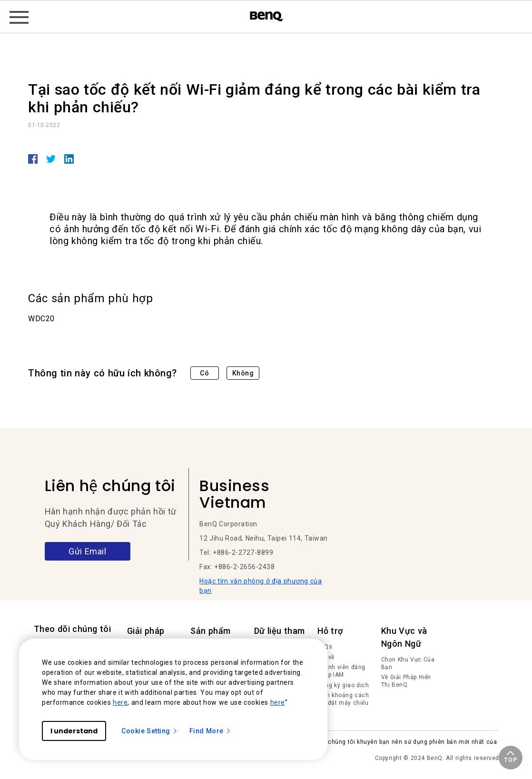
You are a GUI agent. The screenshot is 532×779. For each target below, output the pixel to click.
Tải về (326, 657)
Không (243, 373)
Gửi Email (87, 551)
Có (204, 373)
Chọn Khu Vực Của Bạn (408, 663)
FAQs (325, 647)
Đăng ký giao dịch (343, 685)
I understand (74, 731)
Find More (210, 731)
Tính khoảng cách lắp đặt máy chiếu (343, 699)
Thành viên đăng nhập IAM (341, 671)
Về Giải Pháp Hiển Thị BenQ (406, 681)
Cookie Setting (150, 731)
